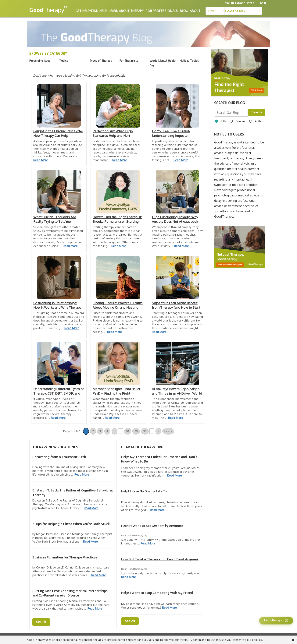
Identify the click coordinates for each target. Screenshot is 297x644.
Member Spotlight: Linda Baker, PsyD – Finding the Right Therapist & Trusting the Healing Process (118, 391)
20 (136, 431)
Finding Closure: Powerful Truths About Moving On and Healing (118, 305)
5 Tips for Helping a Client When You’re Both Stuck (71, 524)
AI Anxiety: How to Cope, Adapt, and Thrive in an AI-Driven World (177, 391)
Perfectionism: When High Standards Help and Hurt (113, 133)
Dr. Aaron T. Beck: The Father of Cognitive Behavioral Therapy (73, 493)
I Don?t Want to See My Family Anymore (152, 526)
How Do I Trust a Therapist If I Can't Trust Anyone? (160, 559)
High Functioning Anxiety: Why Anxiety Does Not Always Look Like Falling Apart (175, 219)
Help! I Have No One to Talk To (144, 491)
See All (41, 622)
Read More (41, 160)
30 (145, 431)
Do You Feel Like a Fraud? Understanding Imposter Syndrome (171, 134)
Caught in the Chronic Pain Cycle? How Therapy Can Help (58, 133)
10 (128, 431)
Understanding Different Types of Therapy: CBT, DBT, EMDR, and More (59, 391)
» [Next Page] (158, 431)
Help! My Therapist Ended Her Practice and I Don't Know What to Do (159, 459)
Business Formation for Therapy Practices (65, 557)
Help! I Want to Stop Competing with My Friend (157, 593)
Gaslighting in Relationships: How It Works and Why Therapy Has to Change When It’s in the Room (57, 305)
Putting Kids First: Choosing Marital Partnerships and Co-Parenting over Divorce (70, 593)
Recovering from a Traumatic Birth (59, 457)
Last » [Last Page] (168, 431)
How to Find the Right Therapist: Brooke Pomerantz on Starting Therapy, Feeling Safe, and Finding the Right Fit (117, 219)
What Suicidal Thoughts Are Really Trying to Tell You (55, 219)
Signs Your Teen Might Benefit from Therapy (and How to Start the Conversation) (176, 305)
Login (262, 3)
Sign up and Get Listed (239, 3)
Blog (184, 11)
